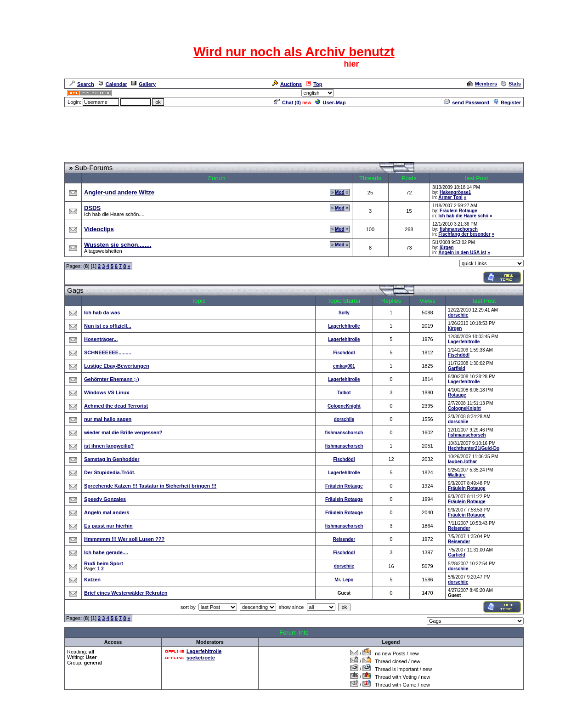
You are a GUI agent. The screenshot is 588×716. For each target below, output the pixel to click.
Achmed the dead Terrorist (116, 406)
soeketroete (201, 658)
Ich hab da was (102, 313)
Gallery (143, 84)
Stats (511, 84)
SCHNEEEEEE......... (108, 352)
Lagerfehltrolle (344, 326)
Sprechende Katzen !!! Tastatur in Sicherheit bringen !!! (150, 486)
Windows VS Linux (107, 392)
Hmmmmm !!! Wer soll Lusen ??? (124, 539)
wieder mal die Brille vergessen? (123, 432)
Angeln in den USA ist (462, 253)
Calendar (113, 84)
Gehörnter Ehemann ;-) (112, 379)
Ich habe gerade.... (106, 552)
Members (482, 84)
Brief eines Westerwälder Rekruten (126, 593)
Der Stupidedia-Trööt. (110, 472)
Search (82, 84)
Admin (513, 93)
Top (314, 84)
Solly (344, 313)
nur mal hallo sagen (108, 419)
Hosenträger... (101, 339)
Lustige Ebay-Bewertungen (117, 366)
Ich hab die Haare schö (463, 216)
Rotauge (457, 395)
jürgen (447, 247)
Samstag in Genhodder (112, 459)
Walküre (457, 475)
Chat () (288, 102)
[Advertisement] (294, 129)
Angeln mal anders (107, 512)
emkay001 (344, 366)
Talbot (344, 393)
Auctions (287, 84)
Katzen (92, 580)
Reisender (459, 528)
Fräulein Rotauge (458, 211)
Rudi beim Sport (104, 563)
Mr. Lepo (344, 580)
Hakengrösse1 (455, 192)
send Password (467, 102)
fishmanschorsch (459, 229)
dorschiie (458, 315)
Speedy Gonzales (105, 499)
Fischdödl (344, 353)
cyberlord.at (344, 710)
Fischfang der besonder (464, 234)
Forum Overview (84, 158)
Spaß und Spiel (127, 158)
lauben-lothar (462, 462)
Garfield (457, 368)
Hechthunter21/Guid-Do (474, 448)
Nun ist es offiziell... (108, 326)
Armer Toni (450, 197)
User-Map (331, 102)
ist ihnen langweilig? (109, 446)
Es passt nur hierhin (108, 526)
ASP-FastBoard (273, 710)
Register (507, 102)
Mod (340, 192)
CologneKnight (344, 406)
